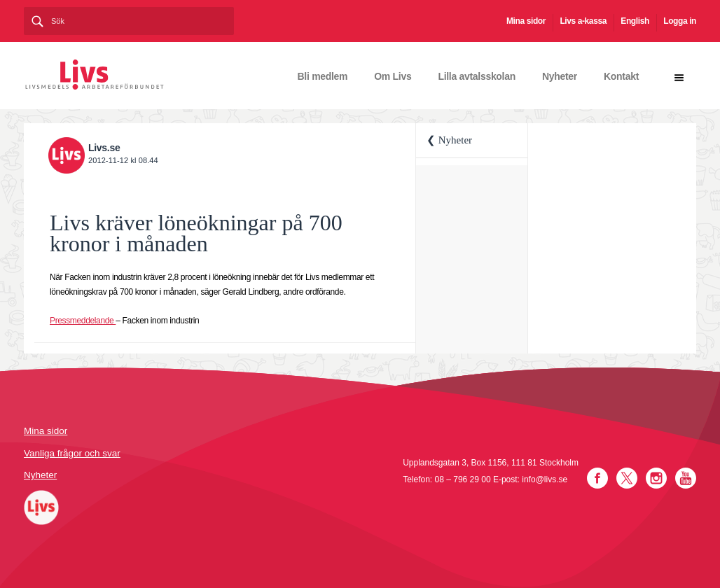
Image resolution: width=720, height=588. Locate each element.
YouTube (686, 478)
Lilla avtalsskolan (477, 76)
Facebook (597, 478)
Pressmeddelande (83, 321)
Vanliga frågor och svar (72, 453)
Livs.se (104, 148)
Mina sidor (526, 21)
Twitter (627, 478)
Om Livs (393, 76)
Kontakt (621, 76)
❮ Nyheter (449, 140)
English (635, 21)
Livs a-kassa (583, 21)
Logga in (680, 21)
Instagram (656, 478)
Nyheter (560, 76)
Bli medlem (323, 76)
